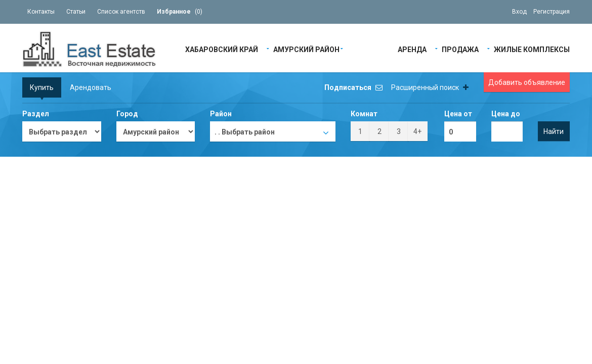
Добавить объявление (527, 82)
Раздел (36, 114)
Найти (554, 131)
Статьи (76, 12)
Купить (42, 87)
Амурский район (306, 49)
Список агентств (121, 12)
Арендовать (91, 87)
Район (221, 114)
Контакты (41, 12)
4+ (417, 131)
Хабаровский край (222, 49)
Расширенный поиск (430, 87)
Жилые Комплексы (532, 49)
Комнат (364, 114)
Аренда (412, 49)
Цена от (458, 114)
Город (127, 114)
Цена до (506, 114)
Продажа (460, 49)
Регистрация (552, 12)
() (180, 12)
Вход (519, 12)
